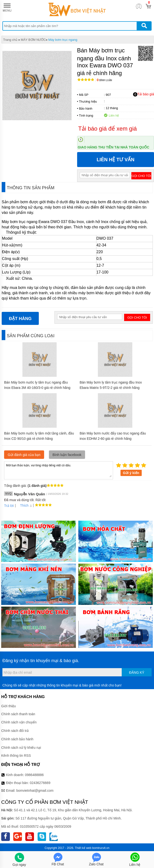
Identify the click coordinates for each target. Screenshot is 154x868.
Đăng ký (137, 672)
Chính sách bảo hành (17, 739)
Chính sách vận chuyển (19, 722)
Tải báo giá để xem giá (108, 129)
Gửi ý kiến (131, 473)
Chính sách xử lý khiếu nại (21, 748)
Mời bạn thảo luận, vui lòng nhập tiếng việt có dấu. (59, 470)
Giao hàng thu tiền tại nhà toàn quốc (114, 147)
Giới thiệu (9, 706)
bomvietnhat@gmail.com (35, 791)
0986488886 (34, 775)
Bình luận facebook (67, 455)
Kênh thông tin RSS (16, 756)
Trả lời (9, 506)
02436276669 (40, 783)
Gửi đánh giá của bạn (24, 455)
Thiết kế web (83, 848)
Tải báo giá (144, 94)
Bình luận (104, 80)
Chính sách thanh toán (18, 714)
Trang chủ (10, 40)
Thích (23, 505)
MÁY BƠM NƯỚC (33, 40)
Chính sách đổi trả (15, 731)
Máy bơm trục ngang (63, 40)
